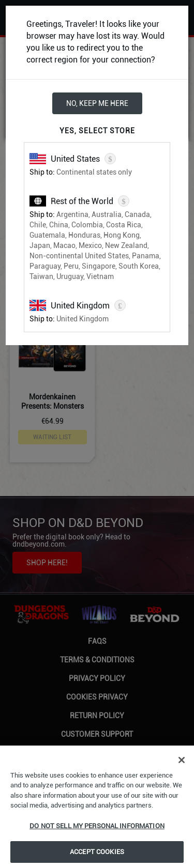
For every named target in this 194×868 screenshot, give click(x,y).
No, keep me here (97, 103)
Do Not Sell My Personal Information (97, 826)
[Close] (182, 760)
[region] (97, 807)
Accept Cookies (97, 852)
